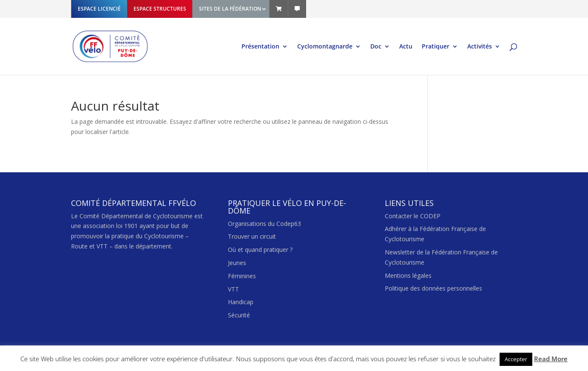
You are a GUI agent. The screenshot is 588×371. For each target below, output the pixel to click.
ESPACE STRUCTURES (160, 9)
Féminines (242, 276)
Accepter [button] (516, 359)
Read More (551, 359)
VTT (233, 289)
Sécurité (239, 315)
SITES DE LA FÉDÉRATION (230, 9)
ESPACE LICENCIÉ (99, 9)
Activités (480, 47)
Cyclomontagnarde (325, 47)
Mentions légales (408, 275)
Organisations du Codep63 (264, 224)
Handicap (241, 302)
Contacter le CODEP (413, 216)
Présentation (260, 47)
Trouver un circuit (252, 236)
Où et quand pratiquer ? (260, 250)
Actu (406, 47)
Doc (376, 47)
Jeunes (237, 263)
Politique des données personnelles (433, 288)
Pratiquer (436, 47)
